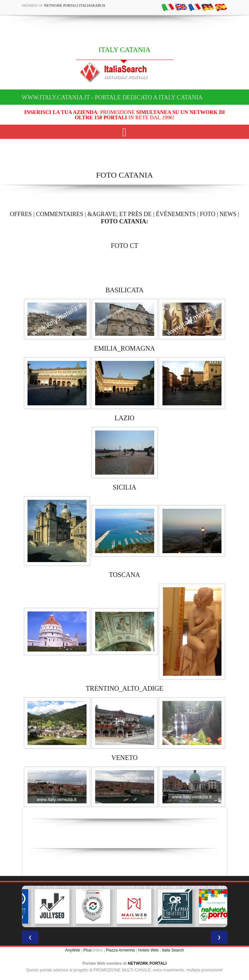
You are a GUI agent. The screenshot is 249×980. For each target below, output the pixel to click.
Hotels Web (148, 950)
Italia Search (173, 950)
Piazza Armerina (120, 950)
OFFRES (21, 214)
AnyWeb (72, 950)
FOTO (208, 214)
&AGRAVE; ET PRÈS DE (120, 214)
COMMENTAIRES (60, 214)
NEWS (228, 214)
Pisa (87, 950)
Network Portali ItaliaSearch (75, 5)
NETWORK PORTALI (147, 963)
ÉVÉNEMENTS (176, 214)
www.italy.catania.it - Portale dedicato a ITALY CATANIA (112, 97)
